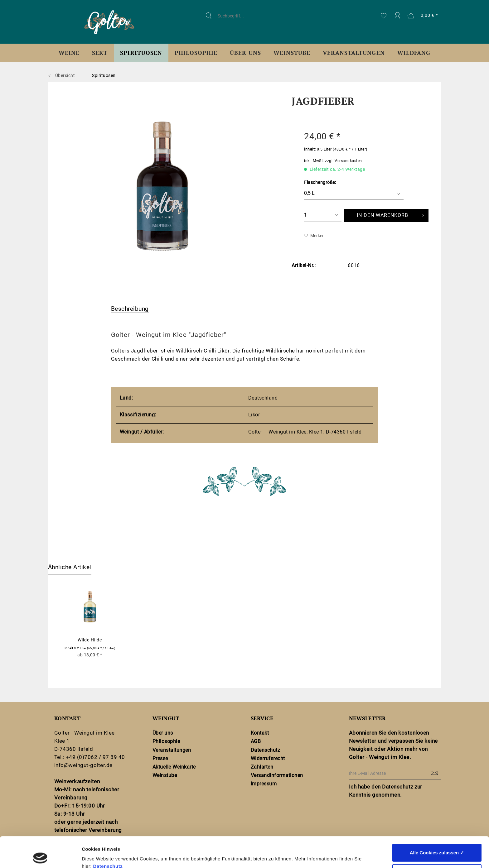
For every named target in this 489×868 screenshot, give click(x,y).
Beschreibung (130, 309)
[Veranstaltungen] (354, 53)
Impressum (264, 784)
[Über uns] (245, 53)
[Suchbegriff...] (244, 16)
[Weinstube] (292, 53)
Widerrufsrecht (268, 758)
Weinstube (165, 775)
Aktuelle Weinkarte (174, 767)
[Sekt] (100, 53)
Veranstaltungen (172, 750)
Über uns (163, 733)
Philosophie (166, 741)
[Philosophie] (196, 53)
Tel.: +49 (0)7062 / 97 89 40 (90, 757)
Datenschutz (108, 835)
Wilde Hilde (90, 640)
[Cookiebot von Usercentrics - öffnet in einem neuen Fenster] (40, 856)
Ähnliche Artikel (70, 567)
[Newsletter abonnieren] (435, 773)
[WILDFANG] (414, 53)
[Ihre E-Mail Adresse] (395, 773)
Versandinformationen (277, 775)
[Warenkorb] (423, 16)
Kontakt (260, 733)
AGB (256, 741)
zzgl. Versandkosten (343, 161)
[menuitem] (244, 21)
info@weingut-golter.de (83, 765)
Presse (160, 758)
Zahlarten (262, 767)
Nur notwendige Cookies (437, 842)
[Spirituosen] (141, 53)
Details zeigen (332, 856)
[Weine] (69, 53)
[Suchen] (210, 16)
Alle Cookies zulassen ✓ (437, 822)
